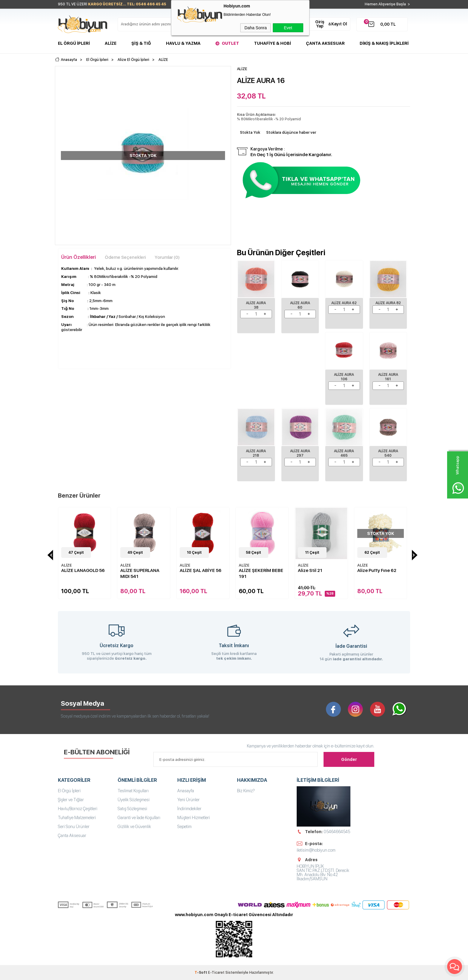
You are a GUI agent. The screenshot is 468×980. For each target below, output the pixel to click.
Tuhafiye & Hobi (273, 43)
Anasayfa (186, 791)
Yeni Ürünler (188, 800)
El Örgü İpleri (74, 43)
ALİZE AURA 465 (344, 453)
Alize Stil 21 (310, 570)
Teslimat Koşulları (133, 791)
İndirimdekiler (189, 809)
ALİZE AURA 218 (256, 453)
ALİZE (67, 565)
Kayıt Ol (339, 24)
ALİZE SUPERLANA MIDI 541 (140, 573)
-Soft (201, 973)
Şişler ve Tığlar (71, 800)
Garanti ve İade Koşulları (139, 818)
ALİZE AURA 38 (256, 305)
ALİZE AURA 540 (388, 453)
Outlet (230, 43)
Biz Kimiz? (246, 791)
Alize (111, 43)
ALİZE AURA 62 (344, 303)
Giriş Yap (320, 24)
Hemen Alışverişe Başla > (387, 4)
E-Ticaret (216, 973)
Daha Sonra (256, 28)
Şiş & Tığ (141, 43)
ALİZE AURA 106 (344, 377)
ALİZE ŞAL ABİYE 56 (201, 570)
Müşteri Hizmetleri (194, 818)
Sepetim (184, 827)
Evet (288, 28)
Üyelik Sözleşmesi (134, 800)
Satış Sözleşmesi (132, 809)
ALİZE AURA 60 (300, 305)
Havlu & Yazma (183, 43)
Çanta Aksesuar (325, 43)
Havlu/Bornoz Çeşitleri (78, 809)
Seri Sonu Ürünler (74, 827)
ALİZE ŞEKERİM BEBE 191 (261, 573)
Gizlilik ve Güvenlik (134, 827)
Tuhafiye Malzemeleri (77, 818)
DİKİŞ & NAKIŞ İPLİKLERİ (384, 43)
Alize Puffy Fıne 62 (377, 570)
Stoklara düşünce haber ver (291, 132)
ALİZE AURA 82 (388, 303)
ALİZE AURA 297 (300, 453)
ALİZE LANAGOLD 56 (83, 570)
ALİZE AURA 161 (388, 377)
